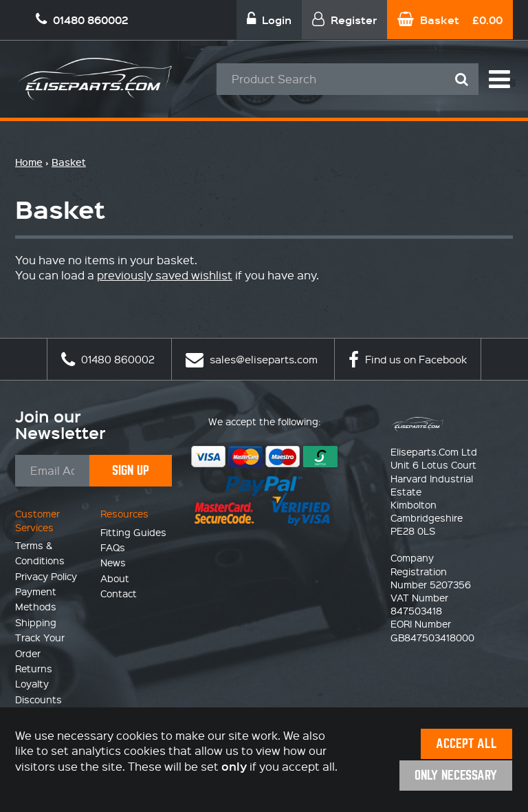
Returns (34, 668)
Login (269, 20)
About (115, 578)
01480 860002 (108, 359)
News (113, 562)
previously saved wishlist (165, 275)
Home (29, 162)
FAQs (113, 547)
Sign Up (131, 470)
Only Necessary (456, 775)
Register (344, 20)
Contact (119, 593)
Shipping (36, 622)
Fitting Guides (133, 532)
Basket (450, 20)
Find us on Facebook (408, 359)
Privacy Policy (46, 576)
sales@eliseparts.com (252, 359)
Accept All (466, 744)
